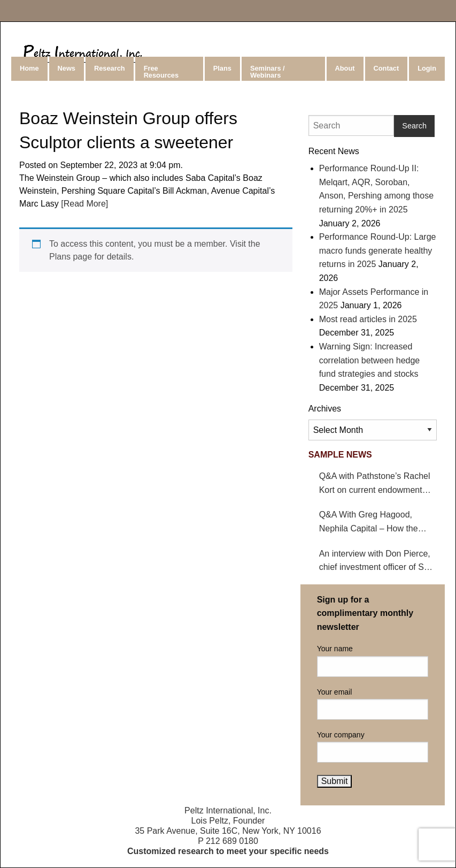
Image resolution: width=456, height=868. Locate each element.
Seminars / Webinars (268, 72)
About (345, 68)
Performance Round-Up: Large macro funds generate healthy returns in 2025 (378, 250)
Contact (387, 68)
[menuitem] (30, 69)
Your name (373, 660)
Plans (222, 68)
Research (110, 68)
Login (427, 68)
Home (29, 68)
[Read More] (83, 204)
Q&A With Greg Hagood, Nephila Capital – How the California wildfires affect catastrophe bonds (369, 523)
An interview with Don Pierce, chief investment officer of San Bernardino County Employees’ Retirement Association (378, 562)
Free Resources (161, 72)
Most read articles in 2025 (368, 319)
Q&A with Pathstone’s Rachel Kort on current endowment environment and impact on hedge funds (375, 484)
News (67, 68)
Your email (373, 704)
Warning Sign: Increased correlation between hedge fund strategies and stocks (370, 360)
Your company (373, 747)
